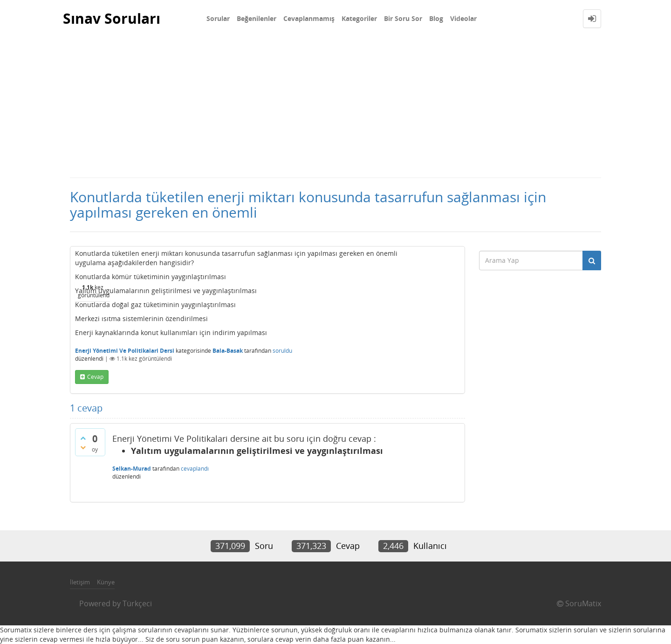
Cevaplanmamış (309, 18)
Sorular (218, 18)
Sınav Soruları (112, 18)
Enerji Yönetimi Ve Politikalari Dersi (125, 351)
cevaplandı (195, 469)
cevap (95, 377)
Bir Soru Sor (403, 18)
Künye (106, 582)
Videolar (463, 18)
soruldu (282, 351)
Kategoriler (359, 18)
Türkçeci (137, 603)
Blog (436, 18)
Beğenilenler (257, 18)
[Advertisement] (335, 107)
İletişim (80, 582)
